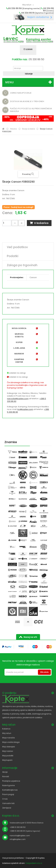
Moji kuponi (7, 760)
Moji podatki (8, 756)
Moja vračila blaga (11, 742)
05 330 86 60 (48, 9)
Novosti (6, 776)
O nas (5, 799)
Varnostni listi (8, 803)
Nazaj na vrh (30, 637)
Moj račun (7, 733)
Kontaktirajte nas (10, 790)
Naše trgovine (8, 785)
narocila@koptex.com (18, 399)
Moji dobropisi (9, 747)
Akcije (5, 772)
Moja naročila (9, 738)
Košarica (6, 729)
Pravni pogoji (8, 794)
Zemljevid (7, 808)
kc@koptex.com (25, 409)
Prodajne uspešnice (11, 781)
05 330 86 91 (37, 13)
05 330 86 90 (24, 8)
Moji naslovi (8, 751)
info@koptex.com (18, 839)
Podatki (13, 256)
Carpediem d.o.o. (34, 863)
